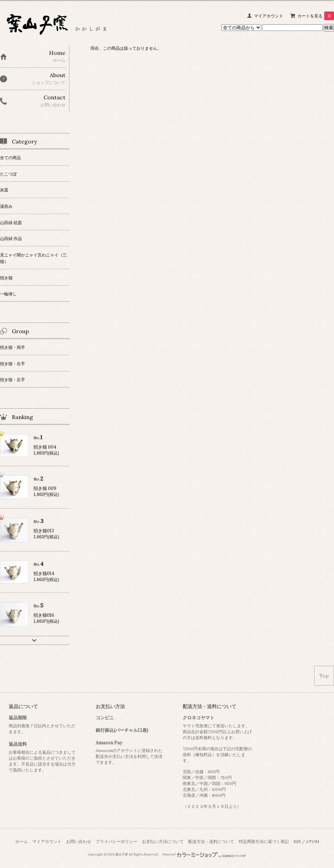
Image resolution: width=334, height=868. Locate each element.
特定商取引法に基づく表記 (264, 841)
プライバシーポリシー (117, 841)
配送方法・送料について (211, 841)
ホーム (22, 841)
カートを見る (316, 16)
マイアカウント (269, 16)
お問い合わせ (79, 841)
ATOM (312, 841)
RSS (297, 841)
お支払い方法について (163, 841)
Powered (204, 854)
